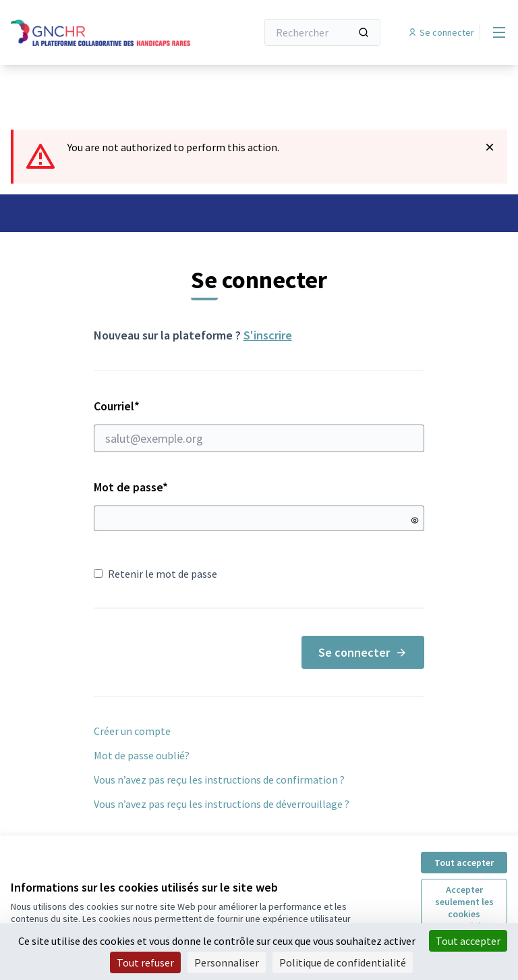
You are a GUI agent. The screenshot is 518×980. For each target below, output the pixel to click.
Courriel (259, 425)
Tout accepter (464, 863)
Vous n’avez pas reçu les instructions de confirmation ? (219, 780)
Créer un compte (132, 731)
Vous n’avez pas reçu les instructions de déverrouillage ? (222, 804)
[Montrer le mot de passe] (415, 520)
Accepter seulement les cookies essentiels (464, 908)
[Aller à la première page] (100, 33)
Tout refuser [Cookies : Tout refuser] (145, 962)
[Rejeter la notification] (490, 147)
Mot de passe (131, 487)
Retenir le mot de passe (155, 574)
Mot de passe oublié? (142, 755)
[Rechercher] (322, 32)
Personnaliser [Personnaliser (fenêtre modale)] (227, 962)
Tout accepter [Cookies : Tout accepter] (468, 941)
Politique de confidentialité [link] (343, 962)
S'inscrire (268, 335)
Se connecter (363, 652)
